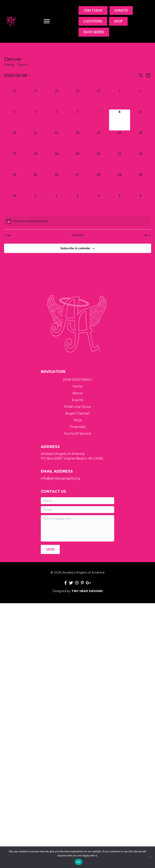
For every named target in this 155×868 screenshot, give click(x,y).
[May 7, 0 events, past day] (99, 120)
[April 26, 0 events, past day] (15, 99)
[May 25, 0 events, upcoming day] (36, 183)
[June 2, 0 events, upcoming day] (57, 204)
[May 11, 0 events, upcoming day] (36, 141)
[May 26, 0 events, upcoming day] (57, 183)
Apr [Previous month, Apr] (8, 235)
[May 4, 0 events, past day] (36, 120)
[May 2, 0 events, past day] (141, 99)
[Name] (77, 501)
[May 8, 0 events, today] (120, 120)
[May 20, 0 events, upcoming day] (78, 162)
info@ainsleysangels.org (60, 478)
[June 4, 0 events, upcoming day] (99, 204)
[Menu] (47, 21)
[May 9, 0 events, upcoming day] (141, 120)
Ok (78, 862)
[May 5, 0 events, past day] (57, 120)
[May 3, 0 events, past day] (15, 120)
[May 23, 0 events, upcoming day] (141, 162)
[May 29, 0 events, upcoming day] (120, 183)
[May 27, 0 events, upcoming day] (78, 183)
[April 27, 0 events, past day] (36, 99)
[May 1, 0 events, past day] (120, 99)
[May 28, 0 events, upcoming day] (99, 183)
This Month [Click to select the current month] (77, 235)
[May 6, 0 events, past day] (78, 120)
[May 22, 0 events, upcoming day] (120, 162)
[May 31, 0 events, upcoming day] (15, 204)
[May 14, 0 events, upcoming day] (99, 141)
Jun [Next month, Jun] (147, 235)
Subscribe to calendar (75, 248)
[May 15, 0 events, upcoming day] (120, 141)
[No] (150, 857)
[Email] (77, 510)
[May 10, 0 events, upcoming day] (15, 141)
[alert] (78, 221)
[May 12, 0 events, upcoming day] (57, 141)
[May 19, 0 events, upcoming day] (57, 162)
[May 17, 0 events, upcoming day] (15, 162)
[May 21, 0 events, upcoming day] (99, 162)
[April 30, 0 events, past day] (99, 99)
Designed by (78, 591)
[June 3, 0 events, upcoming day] (78, 204)
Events (9, 65)
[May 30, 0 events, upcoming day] (141, 183)
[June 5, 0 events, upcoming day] (120, 204)
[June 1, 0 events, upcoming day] (36, 204)
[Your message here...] (77, 528)
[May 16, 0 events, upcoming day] (141, 141)
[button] (50, 549)
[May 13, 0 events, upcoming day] (78, 141)
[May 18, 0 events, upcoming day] (36, 162)
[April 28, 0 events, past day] (57, 99)
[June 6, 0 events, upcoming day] (141, 204)
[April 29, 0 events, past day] (78, 99)
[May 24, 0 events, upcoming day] (15, 183)
